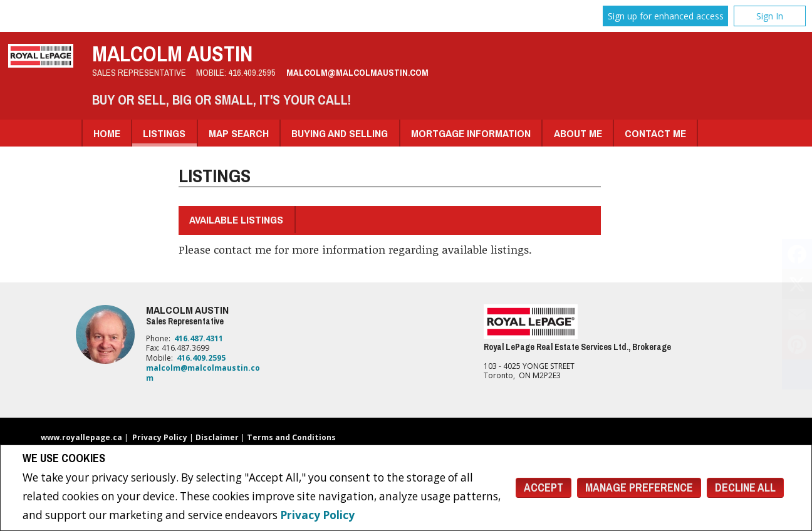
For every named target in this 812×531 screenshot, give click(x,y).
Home (107, 133)
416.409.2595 (252, 73)
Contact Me (655, 133)
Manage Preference (639, 487)
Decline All (745, 487)
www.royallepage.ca (81, 437)
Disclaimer (217, 437)
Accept (544, 487)
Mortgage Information (471, 133)
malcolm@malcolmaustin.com (357, 73)
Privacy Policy (317, 515)
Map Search (239, 133)
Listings (164, 133)
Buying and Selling (340, 133)
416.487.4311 (199, 338)
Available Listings (236, 219)
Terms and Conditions (291, 437)
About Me (578, 133)
